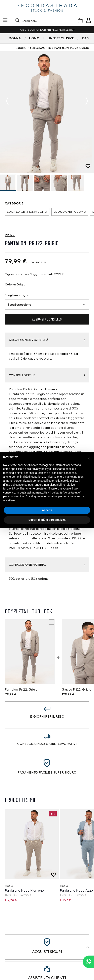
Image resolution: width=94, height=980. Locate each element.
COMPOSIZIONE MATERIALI (47, 565)
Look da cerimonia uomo (27, 212)
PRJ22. (10, 235)
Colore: (10, 285)
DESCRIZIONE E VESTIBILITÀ (47, 340)
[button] (43, 21)
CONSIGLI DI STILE (47, 375)
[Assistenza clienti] (47, 969)
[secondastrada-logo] (47, 8)
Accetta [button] (47, 510)
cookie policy (69, 481)
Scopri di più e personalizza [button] (47, 520)
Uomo (22, 48)
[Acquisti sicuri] (47, 942)
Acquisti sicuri (47, 952)
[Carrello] (80, 21)
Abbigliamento (40, 48)
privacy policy (40, 469)
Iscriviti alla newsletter (57, 30)
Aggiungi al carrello (47, 319)
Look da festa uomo (70, 212)
